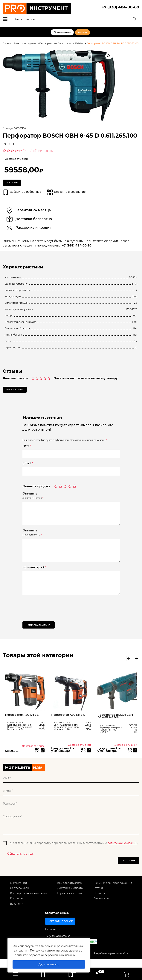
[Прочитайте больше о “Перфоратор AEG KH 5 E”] (42, 757)
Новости (100, 903)
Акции (82, 32)
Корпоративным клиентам (29, 903)
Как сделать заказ (69, 893)
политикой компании (122, 851)
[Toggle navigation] (16, 974)
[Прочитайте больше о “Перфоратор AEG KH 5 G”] (88, 757)
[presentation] (51, 610)
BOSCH (8, 144)
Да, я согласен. (49, 964)
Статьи (98, 898)
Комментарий (34, 573)
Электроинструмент (26, 43)
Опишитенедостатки (32, 538)
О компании (62, 32)
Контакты (17, 909)
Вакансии (17, 914)
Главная (7, 43)
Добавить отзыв (43, 151)
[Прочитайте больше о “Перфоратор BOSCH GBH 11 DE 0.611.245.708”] (134, 757)
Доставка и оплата (70, 898)
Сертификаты (20, 898)
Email (28, 468)
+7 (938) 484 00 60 (77, 248)
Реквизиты (101, 909)
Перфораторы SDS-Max (71, 43)
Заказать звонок (60, 931)
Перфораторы (48, 43)
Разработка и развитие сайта (111, 963)
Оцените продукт (36, 491)
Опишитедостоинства (33, 501)
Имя (27, 451)
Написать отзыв (20, 394)
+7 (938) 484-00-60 (120, 7)
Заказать (16, 184)
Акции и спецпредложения (113, 893)
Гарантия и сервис (70, 903)
